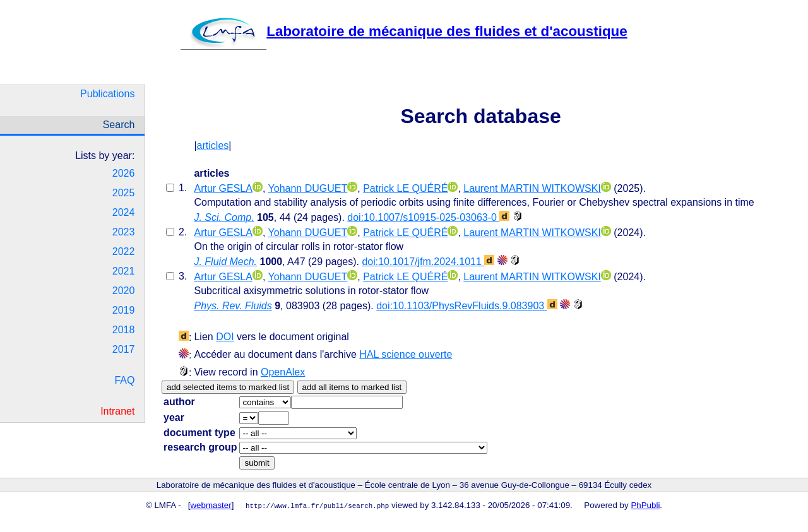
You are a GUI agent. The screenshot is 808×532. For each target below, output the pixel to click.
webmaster (211, 505)
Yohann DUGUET (308, 188)
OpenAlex (283, 372)
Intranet (117, 411)
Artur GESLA (223, 188)
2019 (124, 310)
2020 (124, 291)
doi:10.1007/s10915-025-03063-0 (428, 217)
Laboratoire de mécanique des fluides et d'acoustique (404, 31)
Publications (107, 94)
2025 (124, 193)
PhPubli (645, 505)
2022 (124, 251)
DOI (225, 337)
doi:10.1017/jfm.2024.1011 (428, 262)
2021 (124, 271)
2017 (124, 349)
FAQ (124, 380)
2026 (124, 173)
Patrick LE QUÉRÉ (405, 188)
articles (213, 145)
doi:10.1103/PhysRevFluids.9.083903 (466, 306)
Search (119, 125)
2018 (124, 330)
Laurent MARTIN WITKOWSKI (532, 188)
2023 (124, 232)
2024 (124, 212)
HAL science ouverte (406, 354)
